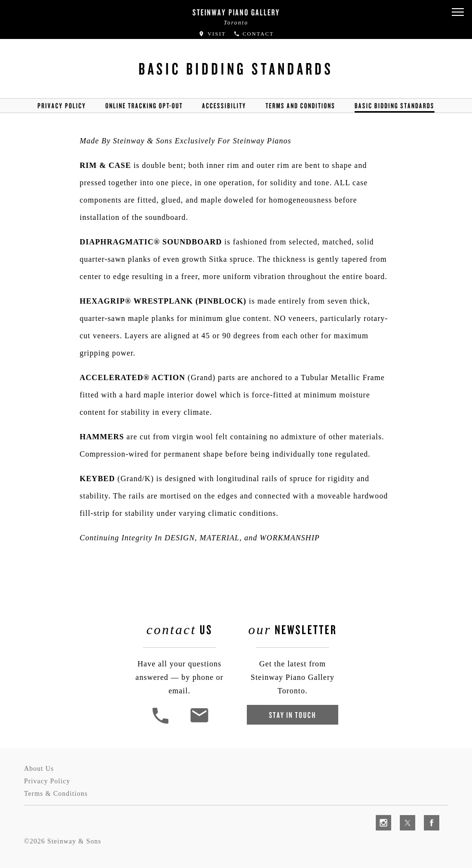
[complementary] (402, 815)
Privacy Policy (62, 106)
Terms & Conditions (56, 794)
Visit (212, 34)
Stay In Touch (293, 715)
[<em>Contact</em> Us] (199, 722)
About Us (39, 769)
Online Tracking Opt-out (144, 106)
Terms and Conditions (300, 106)
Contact (254, 34)
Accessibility (224, 106)
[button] (458, 12)
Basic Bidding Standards (395, 106)
